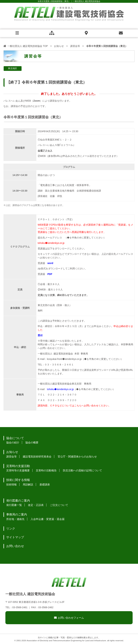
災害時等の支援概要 (18, 470)
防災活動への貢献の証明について (82, 470)
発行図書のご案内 (18, 501)
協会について (15, 438)
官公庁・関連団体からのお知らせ (77, 457)
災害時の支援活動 (18, 466)
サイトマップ (15, 537)
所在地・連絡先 (15, 519)
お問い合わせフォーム (71, 618)
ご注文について (59, 505)
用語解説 (28, 484)
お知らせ (59, 46)
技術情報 (11, 484)
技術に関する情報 (18, 480)
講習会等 (75, 46)
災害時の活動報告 (46, 470)
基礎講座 (45, 484)
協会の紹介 (13, 442)
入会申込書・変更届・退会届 (48, 519)
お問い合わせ (15, 546)
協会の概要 (32, 442)
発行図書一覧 (14, 505)
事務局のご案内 (17, 515)
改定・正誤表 (36, 505)
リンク (11, 529)
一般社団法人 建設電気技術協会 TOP (28, 46)
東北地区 (13, 69)
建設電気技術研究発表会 (37, 457)
